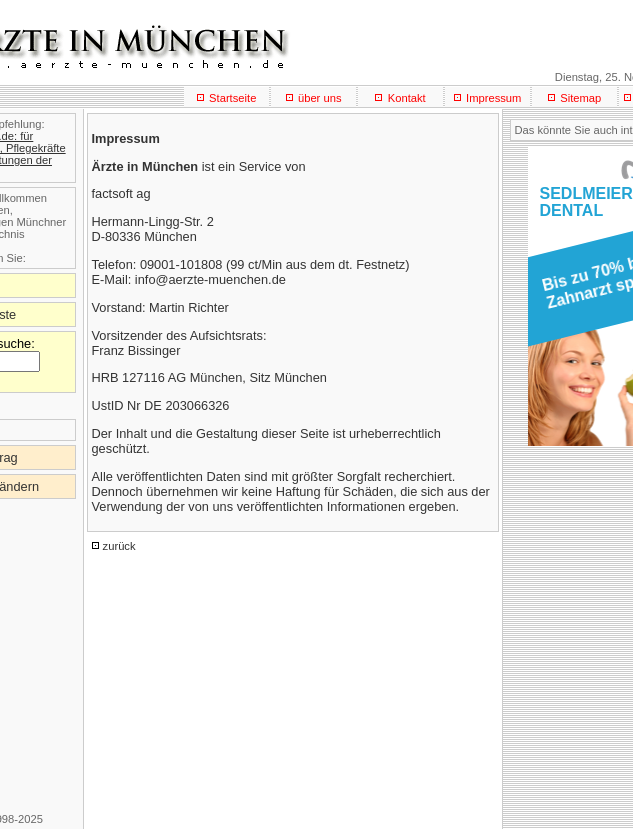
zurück (119, 546)
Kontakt (407, 98)
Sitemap (580, 98)
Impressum (493, 98)
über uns (320, 98)
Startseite (232, 98)
